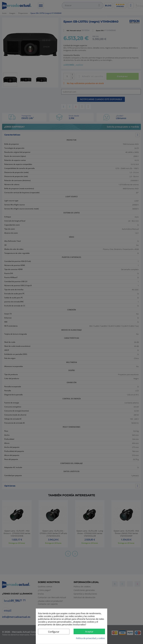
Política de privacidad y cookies (90, 638)
